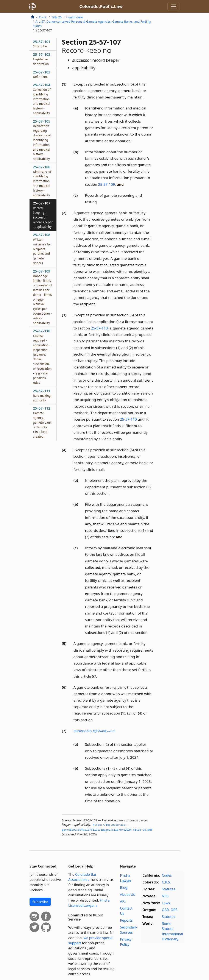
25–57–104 (42, 99)
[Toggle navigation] (173, 6)
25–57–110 (42, 357)
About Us (127, 894)
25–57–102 (42, 59)
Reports (126, 920)
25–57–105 (42, 140)
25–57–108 (42, 249)
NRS (165, 896)
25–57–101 (42, 44)
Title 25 (57, 17)
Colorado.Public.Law (101, 6)
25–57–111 (42, 395)
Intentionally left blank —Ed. (94, 731)
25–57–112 (43, 422)
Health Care (74, 17)
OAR (165, 910)
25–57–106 (42, 181)
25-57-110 (99, 328)
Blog (124, 888)
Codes (167, 875)
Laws (166, 903)
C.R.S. (43, 17)
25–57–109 (43, 297)
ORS (174, 910)
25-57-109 (106, 184)
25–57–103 (42, 74)
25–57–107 (43, 215)
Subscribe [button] (40, 902)
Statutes (168, 889)
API (123, 901)
